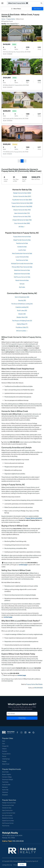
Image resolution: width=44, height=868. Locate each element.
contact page (23, 565)
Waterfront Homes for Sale (22, 270)
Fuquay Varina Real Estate (34, 684)
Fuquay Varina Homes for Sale (22, 237)
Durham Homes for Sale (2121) (22, 196)
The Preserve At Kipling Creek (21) (22, 321)
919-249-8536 (38, 688)
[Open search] (36, 3)
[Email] (22, 714)
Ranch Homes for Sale (22, 280)
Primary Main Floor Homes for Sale (22, 267)
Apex (4, 741)
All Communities (22, 331)
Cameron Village (7, 777)
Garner (4, 756)
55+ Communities (7, 815)
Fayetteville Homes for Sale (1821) (22, 200)
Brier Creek (5, 772)
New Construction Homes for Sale (22, 253)
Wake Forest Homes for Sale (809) (22, 206)
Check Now (22, 718)
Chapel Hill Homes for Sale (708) (22, 220)
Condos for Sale (22, 247)
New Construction (7, 810)
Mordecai (5, 787)
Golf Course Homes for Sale (22, 277)
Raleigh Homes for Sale (9, 803)
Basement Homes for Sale (22, 274)
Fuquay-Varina (6, 754)
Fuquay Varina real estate (34, 518)
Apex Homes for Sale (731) (22, 213)
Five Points (5, 782)
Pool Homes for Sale (22, 260)
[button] (2, 3)
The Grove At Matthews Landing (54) (22, 304)
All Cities (22, 227)
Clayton (4, 749)
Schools (22, 284)
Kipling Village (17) (22, 324)
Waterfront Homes (8, 818)
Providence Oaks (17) (22, 327)
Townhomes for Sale (22, 243)
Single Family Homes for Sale (22, 240)
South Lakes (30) (22, 310)
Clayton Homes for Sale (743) (22, 210)
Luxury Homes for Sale (22, 257)
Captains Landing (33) (22, 307)
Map (22, 864)
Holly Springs (6, 759)
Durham (5, 751)
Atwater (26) (22, 314)
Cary (4, 744)
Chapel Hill (5, 746)
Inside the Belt (6, 785)
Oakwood (5, 792)
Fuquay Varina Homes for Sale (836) (22, 203)
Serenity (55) (22, 300)
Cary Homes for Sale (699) (22, 223)
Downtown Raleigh (8, 780)
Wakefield (5, 795)
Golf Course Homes (8, 823)
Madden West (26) (22, 317)
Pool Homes (6, 826)
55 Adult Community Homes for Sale (22, 263)
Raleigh (4, 761)
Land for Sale (22, 250)
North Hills (5, 790)
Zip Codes (22, 287)
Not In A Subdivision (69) (22, 297)
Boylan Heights (7, 774)
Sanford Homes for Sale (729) (22, 217)
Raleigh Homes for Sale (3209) (22, 193)
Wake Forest (6, 764)
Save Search (38, 9)
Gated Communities (8, 821)
